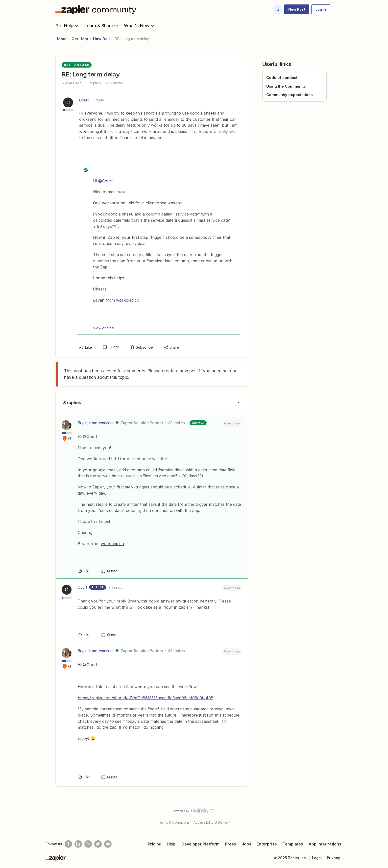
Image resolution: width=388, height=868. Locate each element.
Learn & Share (102, 25)
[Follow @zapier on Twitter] (98, 844)
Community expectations (290, 95)
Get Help (67, 25)
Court (84, 100)
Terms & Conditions (174, 822)
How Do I (101, 39)
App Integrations (325, 844)
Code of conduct (282, 78)
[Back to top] (378, 815)
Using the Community (286, 86)
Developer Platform (200, 844)
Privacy (333, 858)
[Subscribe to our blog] (88, 844)
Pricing (155, 844)
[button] (297, 9)
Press (230, 844)
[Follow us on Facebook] (68, 844)
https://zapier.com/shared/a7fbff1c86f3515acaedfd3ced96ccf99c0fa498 (145, 698)
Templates (293, 844)
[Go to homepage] (97, 9)
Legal (317, 858)
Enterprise (267, 844)
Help (171, 844)
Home (61, 39)
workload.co (128, 300)
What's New (140, 25)
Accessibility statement (212, 822)
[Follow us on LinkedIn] (78, 844)
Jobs (246, 844)
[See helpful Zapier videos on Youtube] (108, 844)
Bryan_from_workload (96, 423)
